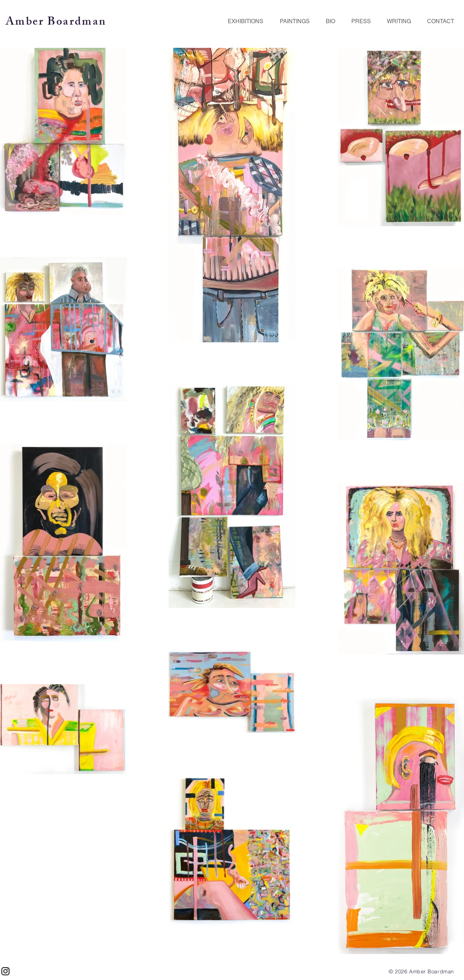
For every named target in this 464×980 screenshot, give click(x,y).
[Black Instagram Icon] (5, 971)
